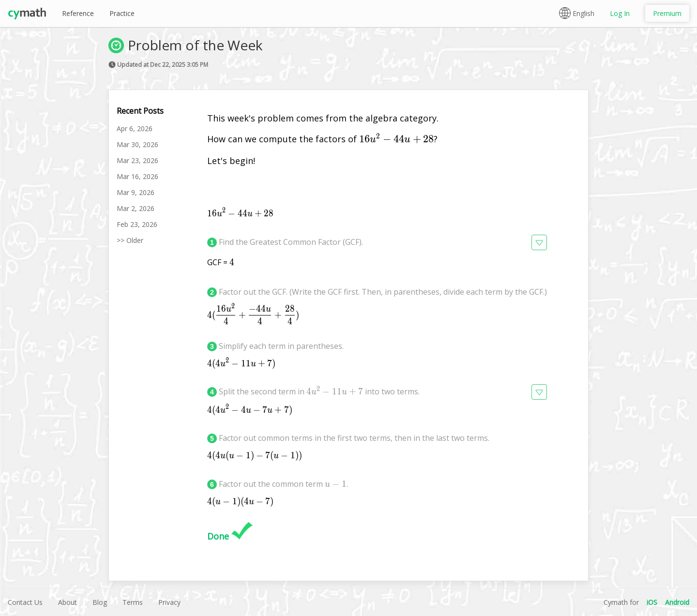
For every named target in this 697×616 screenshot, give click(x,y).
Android (677, 602)
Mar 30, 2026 (137, 144)
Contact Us (25, 602)
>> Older (130, 240)
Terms (133, 602)
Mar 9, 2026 (136, 192)
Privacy (169, 602)
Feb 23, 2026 (137, 224)
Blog (100, 602)
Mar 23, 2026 (137, 160)
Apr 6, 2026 (135, 128)
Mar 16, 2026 (137, 176)
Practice (122, 13)
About (68, 602)
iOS (652, 602)
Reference (78, 13)
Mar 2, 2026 (136, 208)
